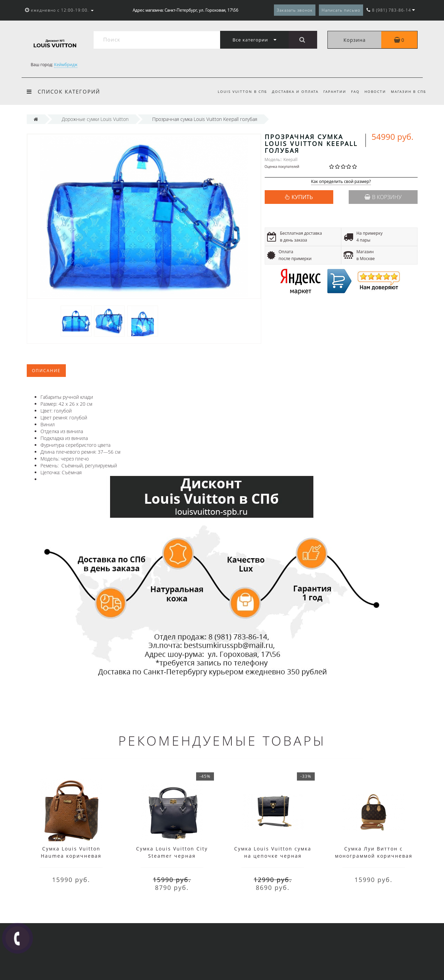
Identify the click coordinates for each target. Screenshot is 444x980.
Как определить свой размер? (341, 182)
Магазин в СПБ (409, 91)
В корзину (383, 197)
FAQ (353, 91)
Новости (374, 91)
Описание (46, 371)
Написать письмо (341, 10)
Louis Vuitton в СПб (237, 91)
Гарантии (332, 91)
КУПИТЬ (302, 197)
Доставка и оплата (291, 91)
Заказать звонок (295, 10)
